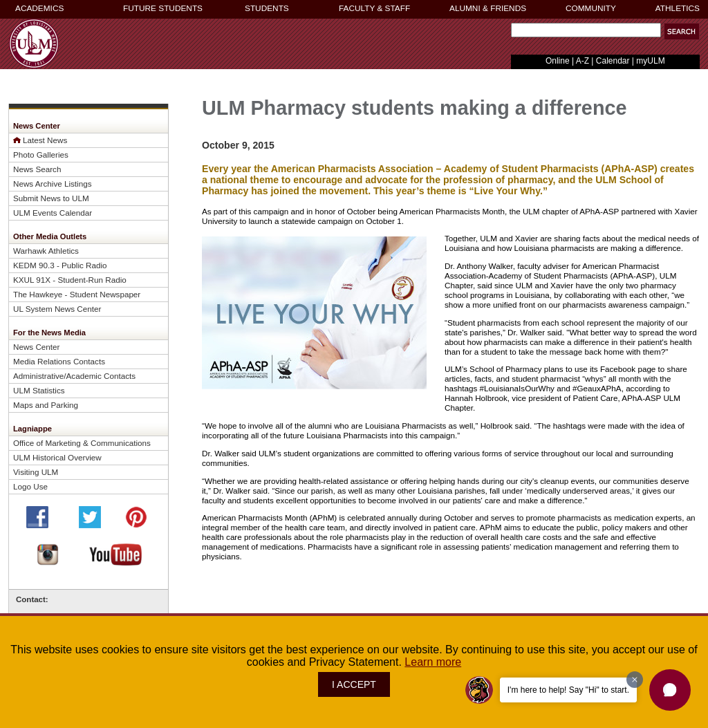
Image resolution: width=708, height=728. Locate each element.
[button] (682, 31)
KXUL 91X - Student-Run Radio (70, 280)
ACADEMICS (39, 8)
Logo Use (30, 486)
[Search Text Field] (586, 30)
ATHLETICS (678, 8)
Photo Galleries (41, 155)
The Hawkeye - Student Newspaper (77, 294)
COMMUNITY (591, 8)
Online (558, 61)
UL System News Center (57, 309)
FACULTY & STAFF (374, 8)
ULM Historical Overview (57, 457)
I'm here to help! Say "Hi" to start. (568, 690)
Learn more (433, 662)
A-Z (583, 61)
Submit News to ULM (51, 198)
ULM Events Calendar (53, 213)
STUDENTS (267, 8)
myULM (650, 61)
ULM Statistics (39, 390)
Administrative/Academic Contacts (74, 376)
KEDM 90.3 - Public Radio (60, 265)
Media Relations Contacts (59, 361)
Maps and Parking (46, 405)
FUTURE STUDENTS (163, 8)
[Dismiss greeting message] (635, 680)
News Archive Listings (53, 184)
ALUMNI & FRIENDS (488, 8)
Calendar (613, 61)
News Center (36, 347)
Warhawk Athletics (46, 251)
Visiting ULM (36, 472)
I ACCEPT (354, 684)
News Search (37, 169)
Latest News (45, 140)
